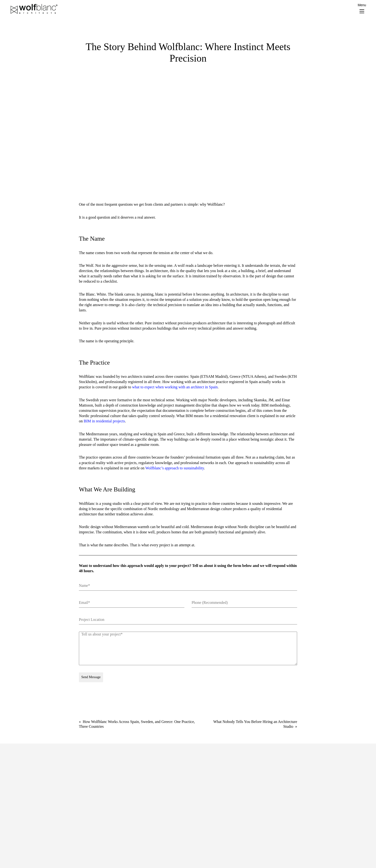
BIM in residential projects (104, 421)
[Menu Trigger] (362, 8)
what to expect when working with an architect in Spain (175, 387)
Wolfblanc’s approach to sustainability (175, 468)
